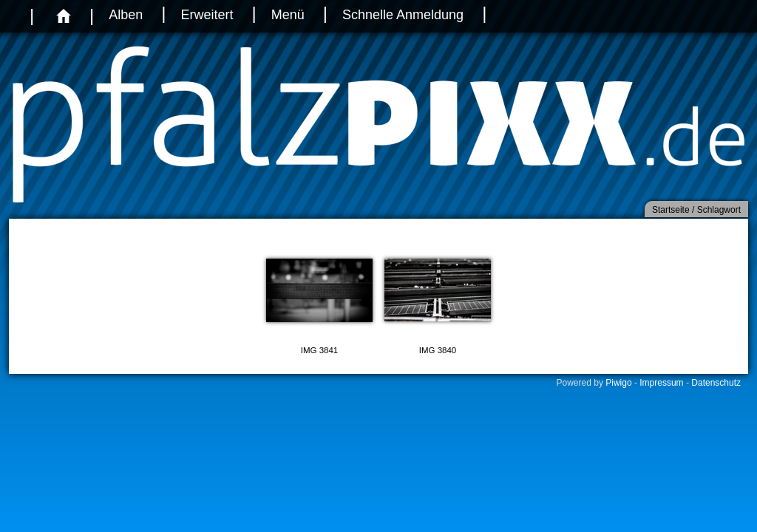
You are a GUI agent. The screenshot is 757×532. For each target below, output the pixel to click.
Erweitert (207, 15)
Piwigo (618, 383)
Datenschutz (716, 383)
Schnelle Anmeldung (403, 15)
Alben (126, 15)
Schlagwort (719, 210)
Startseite (671, 210)
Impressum (661, 383)
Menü (288, 15)
